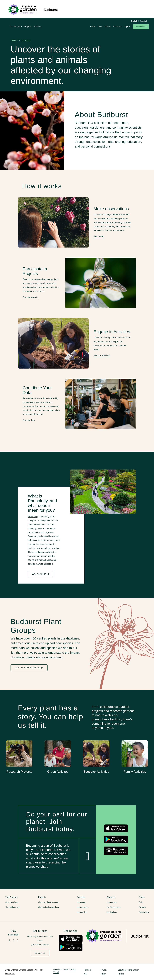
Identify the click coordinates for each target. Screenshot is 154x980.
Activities (38, 27)
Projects (28, 27)
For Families (82, 912)
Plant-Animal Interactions (48, 907)
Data (100, 27)
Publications (112, 912)
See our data (29, 420)
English (134, 21)
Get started (99, 236)
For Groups (82, 902)
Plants (93, 27)
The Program (16, 27)
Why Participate (12, 902)
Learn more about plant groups (29, 668)
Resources (118, 27)
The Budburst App (13, 907)
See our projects (30, 297)
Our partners (112, 902)
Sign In (128, 27)
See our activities (102, 355)
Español (143, 21)
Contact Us (40, 953)
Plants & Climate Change (48, 902)
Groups (108, 27)
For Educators (83, 907)
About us (111, 897)
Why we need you (40, 574)
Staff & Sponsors (114, 907)
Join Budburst (141, 27)
